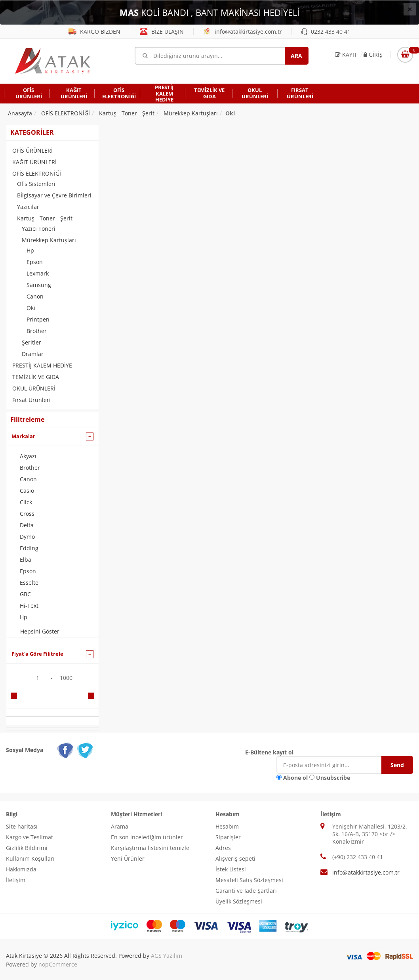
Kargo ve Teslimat (30, 837)
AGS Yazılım (167, 956)
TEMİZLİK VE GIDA (36, 377)
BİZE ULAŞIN (162, 32)
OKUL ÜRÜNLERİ (34, 388)
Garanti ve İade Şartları (246, 891)
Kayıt (346, 55)
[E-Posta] (335, 765)
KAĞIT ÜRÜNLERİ (34, 162)
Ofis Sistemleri (36, 184)
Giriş (373, 55)
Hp (30, 250)
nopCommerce (58, 964)
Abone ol (295, 778)
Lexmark (38, 273)
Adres (223, 848)
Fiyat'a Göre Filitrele (37, 654)
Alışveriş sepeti (235, 858)
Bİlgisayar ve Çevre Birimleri (54, 195)
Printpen (38, 319)
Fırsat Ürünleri (31, 400)
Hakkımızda (21, 869)
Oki (31, 308)
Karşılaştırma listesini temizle (150, 848)
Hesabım (227, 826)
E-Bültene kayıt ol (269, 752)
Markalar (23, 436)
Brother (37, 331)
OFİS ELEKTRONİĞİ (37, 173)
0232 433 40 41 (326, 32)
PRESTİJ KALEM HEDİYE (42, 365)
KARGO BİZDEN (94, 32)
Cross (27, 514)
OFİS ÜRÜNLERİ (32, 150)
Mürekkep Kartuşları (49, 240)
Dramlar (33, 354)
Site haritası (22, 826)
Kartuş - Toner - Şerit (45, 218)
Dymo (27, 537)
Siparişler (228, 837)
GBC (25, 594)
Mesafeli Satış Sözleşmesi (249, 880)
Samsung (39, 285)
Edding (29, 548)
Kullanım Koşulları (30, 858)
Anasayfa (20, 113)
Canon (35, 296)
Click (26, 502)
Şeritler (31, 342)
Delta (27, 525)
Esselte (29, 583)
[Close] (410, 9)
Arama (120, 826)
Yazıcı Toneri (39, 229)
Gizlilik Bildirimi (27, 848)
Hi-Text (29, 606)
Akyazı (28, 456)
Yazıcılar (28, 207)
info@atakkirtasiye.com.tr (243, 32)
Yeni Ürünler (128, 858)
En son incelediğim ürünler (147, 837)
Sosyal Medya (25, 750)
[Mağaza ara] (222, 56)
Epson (35, 262)
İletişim (16, 880)
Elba (26, 560)
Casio (27, 491)
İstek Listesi (231, 869)
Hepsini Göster (40, 631)
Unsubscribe (333, 778)
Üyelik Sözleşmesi (239, 901)
